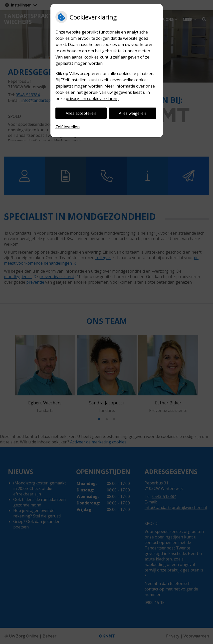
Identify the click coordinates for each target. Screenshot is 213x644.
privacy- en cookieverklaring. (93, 99)
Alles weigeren (132, 113)
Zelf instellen (68, 127)
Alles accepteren (81, 113)
